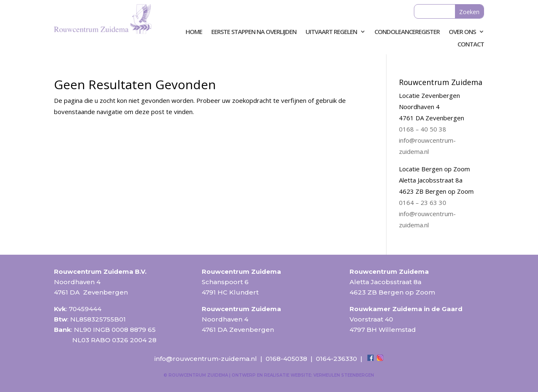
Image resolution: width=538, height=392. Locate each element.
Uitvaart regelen (331, 32)
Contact (471, 45)
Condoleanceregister (407, 32)
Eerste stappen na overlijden (254, 32)
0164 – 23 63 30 (423, 202)
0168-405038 (286, 359)
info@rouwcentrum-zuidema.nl (206, 359)
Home (194, 32)
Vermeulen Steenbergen (344, 375)
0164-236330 (336, 359)
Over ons (462, 32)
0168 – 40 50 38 (423, 129)
